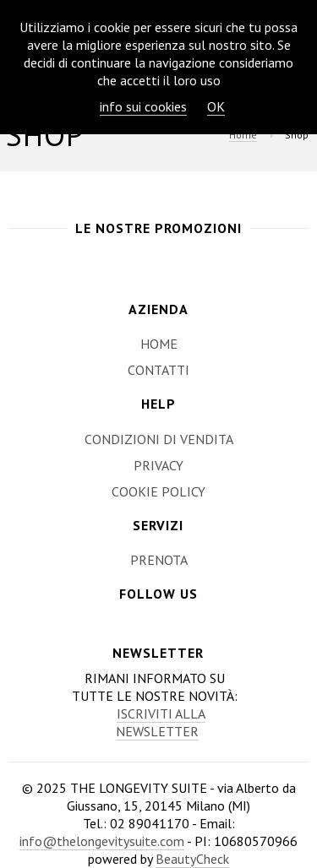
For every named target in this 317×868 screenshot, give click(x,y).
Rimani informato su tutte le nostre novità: (155, 705)
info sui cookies (143, 106)
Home (243, 135)
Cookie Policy (158, 491)
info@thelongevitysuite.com (102, 841)
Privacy (158, 465)
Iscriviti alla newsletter (161, 722)
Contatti (158, 370)
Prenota (159, 560)
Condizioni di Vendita (159, 439)
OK (216, 106)
